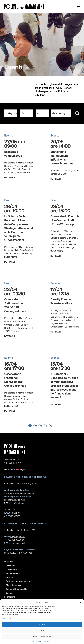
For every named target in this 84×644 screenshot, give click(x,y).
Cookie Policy (37, 641)
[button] (81, 602)
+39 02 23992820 (14, 540)
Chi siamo (10, 565)
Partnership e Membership (18, 581)
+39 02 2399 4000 (14, 510)
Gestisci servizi (8, 618)
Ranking (10, 577)
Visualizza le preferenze (42, 636)
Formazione (10, 597)
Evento (9, 135)
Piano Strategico (14, 585)
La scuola (9, 562)
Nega (42, 630)
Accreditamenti (13, 573)
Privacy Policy (46, 641)
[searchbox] (62, 113)
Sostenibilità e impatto (16, 589)
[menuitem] (9, 470)
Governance (11, 569)
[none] (42, 470)
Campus (10, 593)
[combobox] (61, 113)
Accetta (42, 624)
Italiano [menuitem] (11, 469)
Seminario (57, 283)
